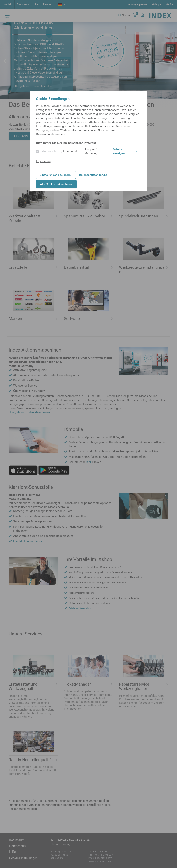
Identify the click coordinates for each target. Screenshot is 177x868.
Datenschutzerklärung (93, 175)
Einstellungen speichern (55, 175)
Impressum (43, 161)
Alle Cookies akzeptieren (56, 184)
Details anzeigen (125, 151)
